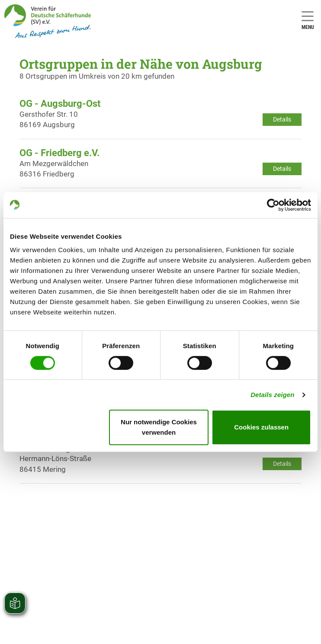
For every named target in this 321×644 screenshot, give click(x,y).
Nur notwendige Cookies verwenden (159, 427)
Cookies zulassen (261, 427)
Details (282, 119)
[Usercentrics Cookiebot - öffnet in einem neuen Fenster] (273, 205)
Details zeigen (272, 395)
